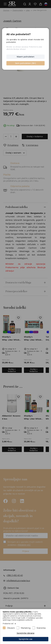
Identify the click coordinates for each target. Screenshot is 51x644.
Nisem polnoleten (26, 57)
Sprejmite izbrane (26, 633)
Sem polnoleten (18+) (26, 63)
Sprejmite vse (26, 639)
